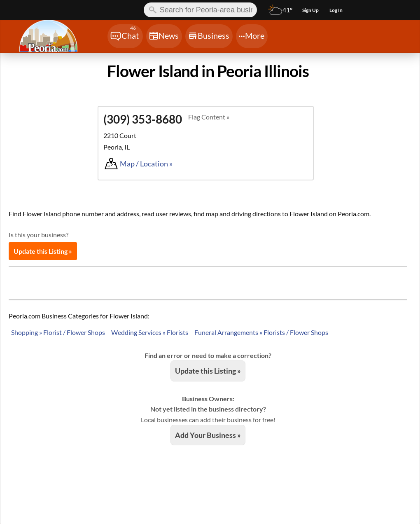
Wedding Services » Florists (150, 332)
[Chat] (125, 36)
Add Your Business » (208, 435)
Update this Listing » (43, 251)
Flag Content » (209, 117)
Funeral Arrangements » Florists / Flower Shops (261, 332)
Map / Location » (146, 164)
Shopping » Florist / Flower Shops (58, 332)
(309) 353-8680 (143, 119)
